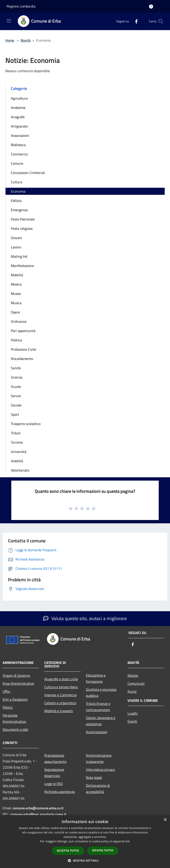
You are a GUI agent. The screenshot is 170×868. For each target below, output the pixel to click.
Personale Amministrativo (14, 718)
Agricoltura (19, 98)
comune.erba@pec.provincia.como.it (38, 814)
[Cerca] (161, 21)
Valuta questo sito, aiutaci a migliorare (85, 618)
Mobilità (17, 275)
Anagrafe (18, 117)
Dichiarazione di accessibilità (98, 789)
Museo (16, 294)
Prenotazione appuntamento (55, 758)
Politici (8, 707)
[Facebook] (135, 21)
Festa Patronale (23, 219)
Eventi (132, 721)
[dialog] (85, 842)
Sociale (16, 405)
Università (19, 452)
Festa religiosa (22, 228)
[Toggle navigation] (9, 21)
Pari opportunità (23, 331)
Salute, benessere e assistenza (101, 721)
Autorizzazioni (97, 732)
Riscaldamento (22, 359)
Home (10, 40)
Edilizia (16, 201)
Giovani (16, 238)
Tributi (16, 433)
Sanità (16, 368)
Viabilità (17, 461)
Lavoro (16, 247)
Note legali (94, 777)
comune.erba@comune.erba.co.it (38, 808)
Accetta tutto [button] (68, 851)
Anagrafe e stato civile (61, 679)
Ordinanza (19, 321)
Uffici (7, 691)
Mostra (16, 284)
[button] (85, 860)
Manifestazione (22, 266)
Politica (16, 340)
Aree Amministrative (18, 683)
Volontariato (20, 470)
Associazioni (20, 135)
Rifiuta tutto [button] (103, 850)
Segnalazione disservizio (54, 773)
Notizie (133, 675)
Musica (16, 303)
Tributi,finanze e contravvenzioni (98, 707)
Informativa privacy (100, 769)
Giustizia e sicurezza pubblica (101, 692)
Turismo (17, 442)
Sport (15, 414)
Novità (26, 40)
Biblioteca (18, 145)
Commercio (19, 154)
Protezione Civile (23, 349)
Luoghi (133, 713)
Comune (17, 163)
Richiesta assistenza (60, 792)
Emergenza (19, 210)
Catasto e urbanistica (60, 703)
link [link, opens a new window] (128, 841)
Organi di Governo (16, 675)
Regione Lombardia (21, 6)
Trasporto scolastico (26, 424)
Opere (15, 312)
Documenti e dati (15, 729)
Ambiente (18, 108)
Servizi (16, 396)
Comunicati (136, 683)
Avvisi (132, 691)
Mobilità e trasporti (59, 711)
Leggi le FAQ (54, 784)
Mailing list (19, 256)
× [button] (165, 820)
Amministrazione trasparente (99, 758)
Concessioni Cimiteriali (28, 173)
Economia (18, 191)
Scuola (16, 387)
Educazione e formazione (96, 678)
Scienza (17, 377)
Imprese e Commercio (60, 695)
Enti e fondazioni (15, 699)
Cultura (16, 182)
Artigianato (19, 126)
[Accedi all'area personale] (151, 7)
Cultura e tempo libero (61, 687)
